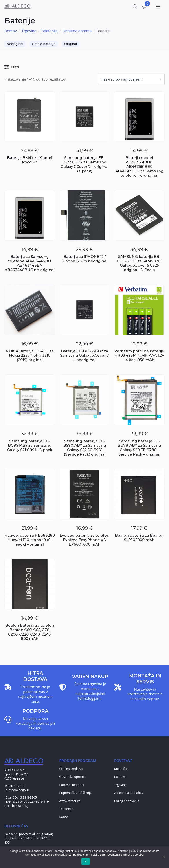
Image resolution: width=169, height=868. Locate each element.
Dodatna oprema (77, 31)
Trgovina (29, 31)
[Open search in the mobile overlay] (135, 7)
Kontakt (120, 777)
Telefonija (49, 31)
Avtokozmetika (70, 801)
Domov (11, 31)
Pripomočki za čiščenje (75, 793)
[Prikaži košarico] (145, 6)
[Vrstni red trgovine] (131, 79)
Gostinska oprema (72, 777)
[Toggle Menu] (158, 7)
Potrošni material (72, 785)
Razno (64, 817)
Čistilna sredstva (71, 769)
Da (85, 861)
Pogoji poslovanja (127, 801)
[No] (163, 857)
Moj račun (121, 769)
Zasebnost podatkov (129, 793)
